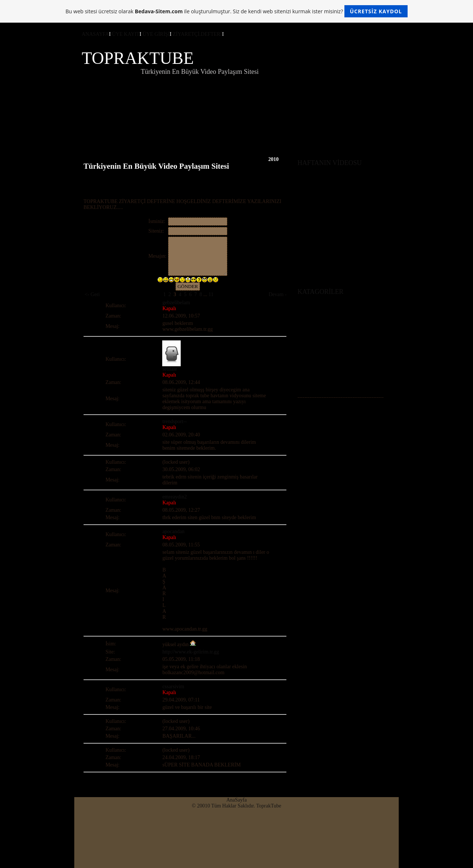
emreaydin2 (174, 497)
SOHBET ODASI (316, 414)
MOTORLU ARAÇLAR (323, 356)
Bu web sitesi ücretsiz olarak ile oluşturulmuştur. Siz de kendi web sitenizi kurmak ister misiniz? (236, 11)
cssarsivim (173, 687)
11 (211, 294)
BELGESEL (310, 362)
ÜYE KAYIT (126, 34)
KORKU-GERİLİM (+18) (325, 345)
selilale (170, 369)
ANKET (306, 432)
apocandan (173, 531)
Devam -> (279, 294)
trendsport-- (174, 421)
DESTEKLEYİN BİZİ (321, 420)
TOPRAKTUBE (138, 58)
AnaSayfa (236, 800)
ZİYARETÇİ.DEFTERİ (197, 34)
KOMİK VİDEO (315, 339)
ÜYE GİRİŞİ (156, 34)
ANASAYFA (95, 34)
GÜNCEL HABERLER (322, 380)
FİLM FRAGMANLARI (323, 374)
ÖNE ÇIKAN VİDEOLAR (325, 408)
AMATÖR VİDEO (317, 333)
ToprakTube (269, 806)
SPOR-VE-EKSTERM (321, 351)
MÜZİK (306, 386)
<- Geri (92, 294)
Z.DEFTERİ (310, 426)
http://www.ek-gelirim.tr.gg (190, 652)
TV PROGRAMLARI (320, 368)
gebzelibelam (176, 303)
